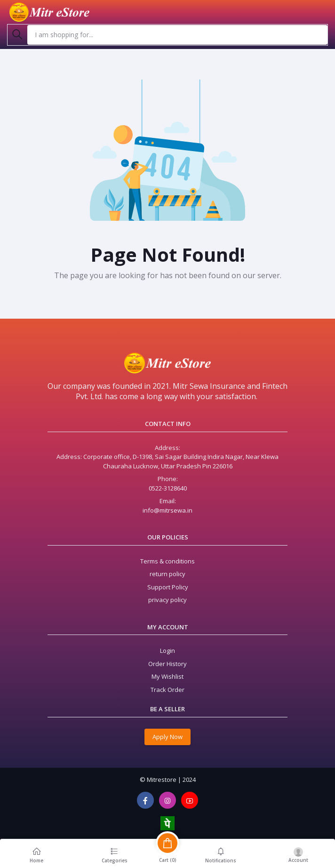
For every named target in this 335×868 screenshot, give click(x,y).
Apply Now (167, 737)
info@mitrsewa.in (167, 510)
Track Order (167, 690)
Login (167, 651)
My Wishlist (167, 676)
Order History (167, 664)
